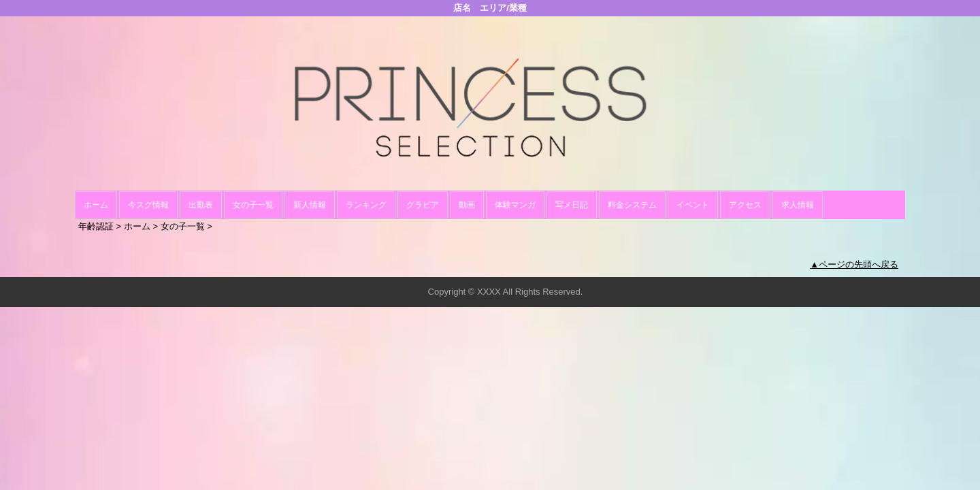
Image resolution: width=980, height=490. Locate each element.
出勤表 (201, 205)
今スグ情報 (148, 205)
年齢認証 (96, 226)
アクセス (745, 205)
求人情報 (798, 205)
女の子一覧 (253, 205)
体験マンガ (515, 205)
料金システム (632, 205)
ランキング (366, 205)
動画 (467, 205)
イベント (693, 205)
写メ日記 (572, 205)
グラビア (423, 205)
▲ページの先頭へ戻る (854, 264)
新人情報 (310, 205)
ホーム (96, 205)
